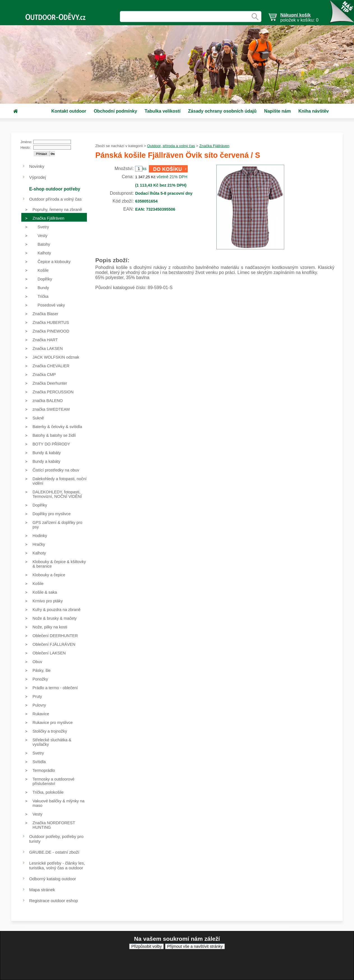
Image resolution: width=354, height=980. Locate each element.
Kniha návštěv (313, 111)
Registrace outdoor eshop (54, 901)
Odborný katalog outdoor (53, 879)
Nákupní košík (295, 15)
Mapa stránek (42, 890)
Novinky (37, 166)
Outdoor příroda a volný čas (55, 199)
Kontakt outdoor (69, 111)
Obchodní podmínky (115, 111)
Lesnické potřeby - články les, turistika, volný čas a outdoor (57, 865)
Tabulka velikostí (163, 111)
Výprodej (38, 177)
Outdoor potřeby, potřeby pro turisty (56, 839)
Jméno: (26, 142)
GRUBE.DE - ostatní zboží (54, 852)
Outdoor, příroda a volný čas (171, 146)
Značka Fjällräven (214, 146)
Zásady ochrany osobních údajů (222, 111)
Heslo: (26, 148)
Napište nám (277, 111)
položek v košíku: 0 (299, 18)
